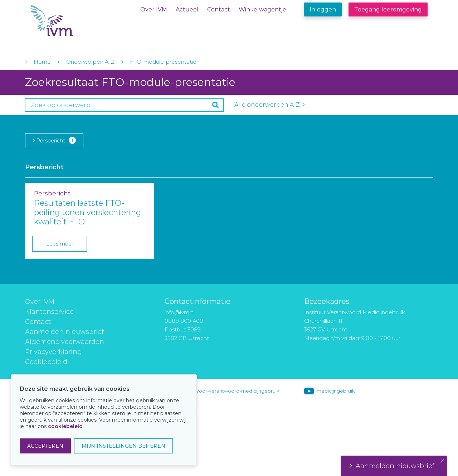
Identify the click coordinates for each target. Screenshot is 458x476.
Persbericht (54, 140)
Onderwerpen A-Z (90, 62)
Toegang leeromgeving (388, 9)
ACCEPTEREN (45, 446)
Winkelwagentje (262, 9)
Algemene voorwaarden (65, 342)
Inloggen (323, 9)
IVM (74, 21)
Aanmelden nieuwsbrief (64, 332)
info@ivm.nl (180, 312)
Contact (219, 9)
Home (42, 62)
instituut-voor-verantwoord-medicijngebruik (228, 391)
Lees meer (60, 244)
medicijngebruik (336, 391)
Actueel (187, 9)
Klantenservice (49, 312)
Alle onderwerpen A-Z (269, 105)
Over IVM (154, 9)
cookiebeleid (65, 426)
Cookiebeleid (46, 362)
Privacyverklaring (53, 352)
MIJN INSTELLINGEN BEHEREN (123, 446)
